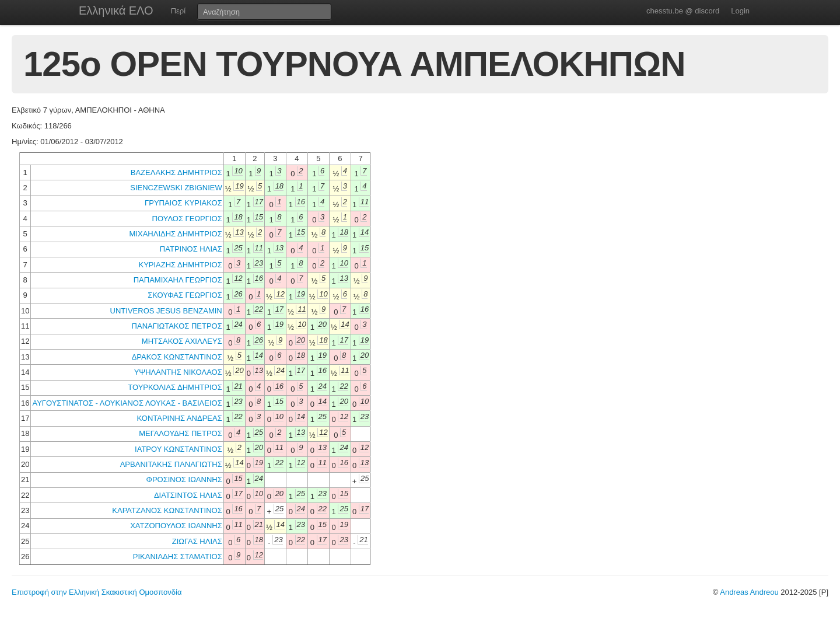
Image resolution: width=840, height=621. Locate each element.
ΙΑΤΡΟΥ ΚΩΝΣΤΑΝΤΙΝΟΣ (178, 449)
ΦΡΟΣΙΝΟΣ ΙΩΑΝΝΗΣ (184, 479)
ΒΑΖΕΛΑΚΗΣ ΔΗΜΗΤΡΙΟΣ (176, 172)
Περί (178, 11)
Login (740, 11)
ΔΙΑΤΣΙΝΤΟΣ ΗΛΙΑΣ (188, 495)
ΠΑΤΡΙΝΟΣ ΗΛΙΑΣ (191, 249)
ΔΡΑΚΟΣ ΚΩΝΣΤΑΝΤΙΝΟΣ (177, 357)
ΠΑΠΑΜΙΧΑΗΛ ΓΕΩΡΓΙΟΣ (178, 280)
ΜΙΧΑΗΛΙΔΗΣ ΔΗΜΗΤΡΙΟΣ (176, 234)
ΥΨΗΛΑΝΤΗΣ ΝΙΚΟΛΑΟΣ (178, 372)
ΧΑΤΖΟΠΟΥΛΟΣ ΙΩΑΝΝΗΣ (176, 526)
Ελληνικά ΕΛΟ (116, 11)
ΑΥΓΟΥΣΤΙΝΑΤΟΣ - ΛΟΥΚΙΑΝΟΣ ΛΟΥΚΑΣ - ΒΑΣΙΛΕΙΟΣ (127, 403)
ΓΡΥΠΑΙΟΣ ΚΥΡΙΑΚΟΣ (183, 203)
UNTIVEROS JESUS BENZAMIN (166, 311)
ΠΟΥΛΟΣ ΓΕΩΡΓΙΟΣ (187, 219)
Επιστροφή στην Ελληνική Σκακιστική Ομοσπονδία (97, 592)
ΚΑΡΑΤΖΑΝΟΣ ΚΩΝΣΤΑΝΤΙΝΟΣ (167, 510)
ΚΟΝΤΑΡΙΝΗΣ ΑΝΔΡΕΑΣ (180, 418)
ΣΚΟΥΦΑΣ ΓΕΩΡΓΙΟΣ (185, 295)
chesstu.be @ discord (683, 11)
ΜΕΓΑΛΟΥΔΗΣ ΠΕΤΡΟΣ (181, 433)
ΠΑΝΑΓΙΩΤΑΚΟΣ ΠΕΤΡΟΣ (177, 326)
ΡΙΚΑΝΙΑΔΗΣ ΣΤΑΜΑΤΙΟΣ (178, 557)
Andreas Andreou (749, 592)
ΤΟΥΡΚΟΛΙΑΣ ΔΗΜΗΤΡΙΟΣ (175, 387)
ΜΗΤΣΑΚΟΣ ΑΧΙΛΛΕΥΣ (182, 341)
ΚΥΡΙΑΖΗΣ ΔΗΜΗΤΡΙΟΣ (181, 265)
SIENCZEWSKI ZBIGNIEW (176, 188)
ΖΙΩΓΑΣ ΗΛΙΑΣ (197, 541)
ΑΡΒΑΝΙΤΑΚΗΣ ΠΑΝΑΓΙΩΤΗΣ (171, 464)
